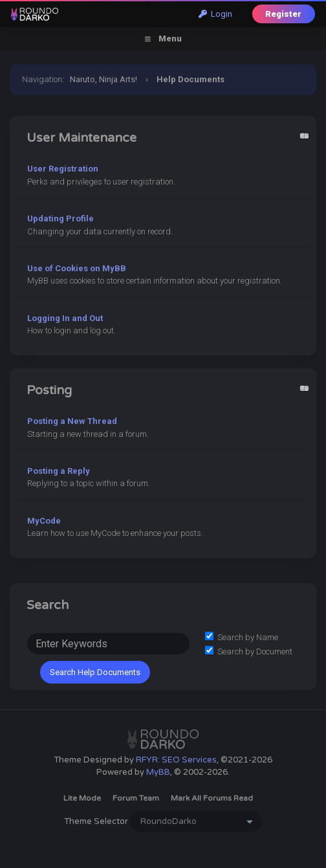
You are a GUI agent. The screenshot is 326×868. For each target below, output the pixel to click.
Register (283, 14)
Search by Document (249, 651)
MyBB (158, 772)
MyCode (44, 521)
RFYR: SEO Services (176, 760)
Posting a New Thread (72, 421)
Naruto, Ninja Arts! (103, 79)
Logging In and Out (65, 318)
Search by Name (242, 637)
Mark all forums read (212, 798)
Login (215, 14)
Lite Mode (82, 798)
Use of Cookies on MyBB (77, 268)
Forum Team (136, 798)
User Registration (63, 169)
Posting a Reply (59, 471)
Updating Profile (60, 218)
